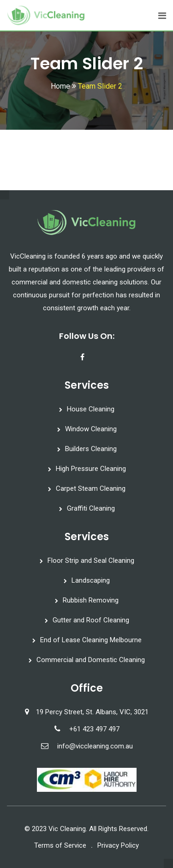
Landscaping (91, 580)
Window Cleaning (91, 429)
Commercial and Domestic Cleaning (91, 660)
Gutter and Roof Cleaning (91, 620)
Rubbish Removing (91, 600)
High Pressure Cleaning (91, 469)
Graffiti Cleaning (91, 508)
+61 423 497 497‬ (94, 729)
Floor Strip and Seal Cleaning (91, 561)
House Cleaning (91, 409)
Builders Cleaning (91, 449)
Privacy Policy (118, 845)
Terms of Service (60, 845)
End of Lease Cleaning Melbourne (91, 640)
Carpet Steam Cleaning (91, 488)
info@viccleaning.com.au (95, 746)
